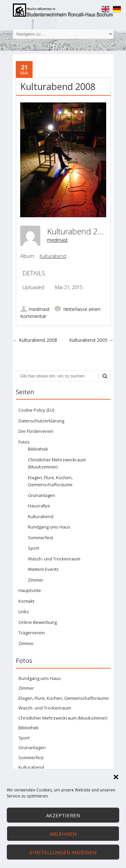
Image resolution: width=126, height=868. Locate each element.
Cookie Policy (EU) (36, 410)
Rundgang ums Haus (49, 527)
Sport (33, 548)
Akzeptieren (63, 815)
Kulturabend (53, 256)
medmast (57, 240)
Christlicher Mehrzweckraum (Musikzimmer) (63, 718)
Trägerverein (32, 633)
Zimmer (36, 580)
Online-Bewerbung (38, 622)
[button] (116, 777)
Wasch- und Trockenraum (54, 559)
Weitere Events (43, 569)
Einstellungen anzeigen (63, 852)
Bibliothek (38, 449)
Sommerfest (40, 538)
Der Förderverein (36, 431)
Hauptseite (30, 590)
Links (24, 611)
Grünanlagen (41, 495)
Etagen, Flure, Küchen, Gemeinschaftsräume (64, 698)
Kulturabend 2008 (35, 340)
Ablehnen (63, 834)
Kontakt (26, 601)
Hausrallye (39, 506)
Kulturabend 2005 (91, 340)
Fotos (24, 442)
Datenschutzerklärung (41, 421)
